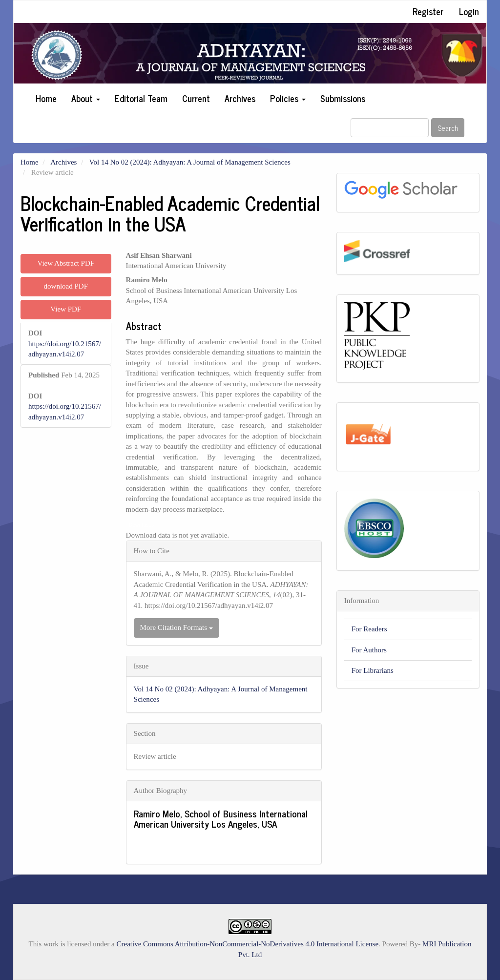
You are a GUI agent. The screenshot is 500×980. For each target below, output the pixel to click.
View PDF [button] (66, 309)
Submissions (343, 98)
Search (448, 128)
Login (469, 11)
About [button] (86, 98)
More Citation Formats (177, 627)
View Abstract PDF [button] (66, 263)
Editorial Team (141, 98)
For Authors (369, 650)
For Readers (369, 629)
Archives (240, 98)
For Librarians (373, 670)
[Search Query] (390, 128)
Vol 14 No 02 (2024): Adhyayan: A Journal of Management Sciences (190, 162)
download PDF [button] (66, 286)
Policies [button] (288, 98)
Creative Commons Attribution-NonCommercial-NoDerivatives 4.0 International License (248, 944)
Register (428, 11)
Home (46, 98)
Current (196, 98)
